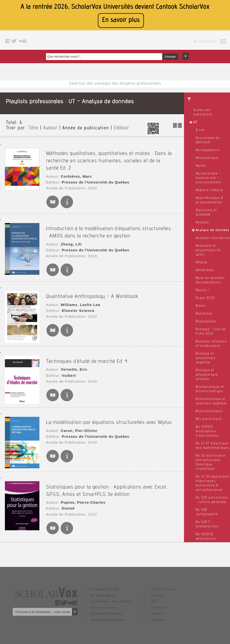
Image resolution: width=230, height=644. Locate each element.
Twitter (157, 603)
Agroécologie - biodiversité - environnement (209, 178)
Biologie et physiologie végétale (206, 358)
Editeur (121, 128)
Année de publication (86, 128)
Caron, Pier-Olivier (77, 421)
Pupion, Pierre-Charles (81, 491)
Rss (154, 591)
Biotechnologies (209, 411)
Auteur (50, 128)
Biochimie (204, 314)
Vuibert (68, 364)
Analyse (202, 223)
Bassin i (202, 290)
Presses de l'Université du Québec (93, 177)
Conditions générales (106, 603)
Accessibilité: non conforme (111, 591)
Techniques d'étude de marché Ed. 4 (87, 351)
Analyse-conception (213, 238)
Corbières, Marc (75, 172)
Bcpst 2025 (205, 298)
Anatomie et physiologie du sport (208, 250)
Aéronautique (207, 158)
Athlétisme (205, 270)
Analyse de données (213, 230)
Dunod (67, 496)
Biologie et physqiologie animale (207, 375)
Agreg (201, 166)
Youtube (158, 609)
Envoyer (170, 57)
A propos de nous (103, 597)
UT (196, 123)
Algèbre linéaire (209, 190)
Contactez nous (163, 579)
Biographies (206, 322)
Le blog (157, 585)
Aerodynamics (208, 150)
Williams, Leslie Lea (79, 295)
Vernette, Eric (73, 359)
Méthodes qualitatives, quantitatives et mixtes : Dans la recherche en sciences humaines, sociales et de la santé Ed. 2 (114, 157)
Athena (202, 263)
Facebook (159, 597)
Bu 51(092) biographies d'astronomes (207, 431)
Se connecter (205, 42)
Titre (33, 128)
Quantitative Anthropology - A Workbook (92, 286)
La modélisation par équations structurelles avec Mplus (109, 412)
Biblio (201, 306)
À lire (200, 130)
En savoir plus (121, 20)
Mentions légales (103, 585)
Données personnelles (107, 609)
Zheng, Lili (70, 236)
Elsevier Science (76, 300)
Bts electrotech (209, 419)
